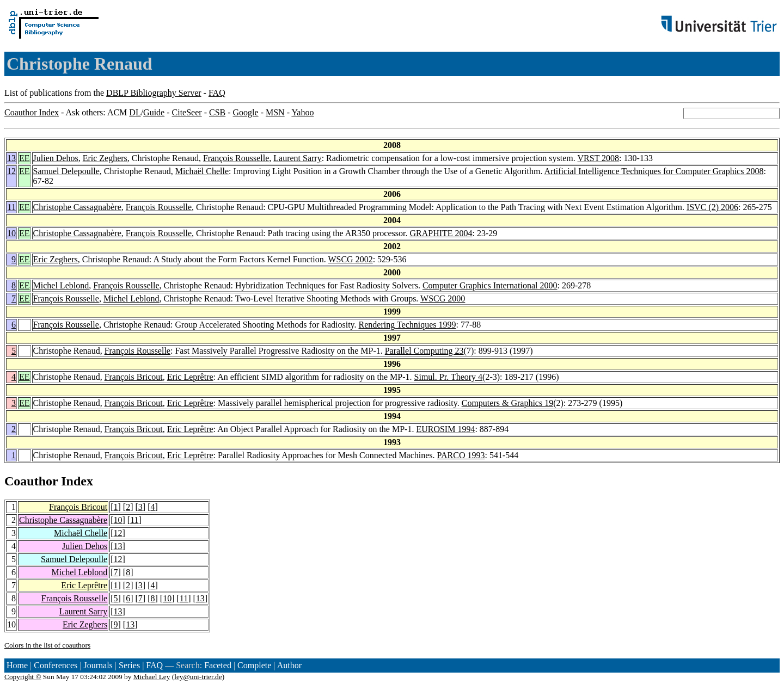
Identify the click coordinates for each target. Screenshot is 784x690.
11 (12, 207)
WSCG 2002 (350, 259)
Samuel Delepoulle (66, 171)
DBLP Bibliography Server (154, 93)
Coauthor (31, 481)
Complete (254, 665)
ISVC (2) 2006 (712, 207)
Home (17, 665)
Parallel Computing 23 (424, 351)
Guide (154, 112)
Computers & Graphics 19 (507, 403)
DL (135, 112)
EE (24, 158)
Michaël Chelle (202, 171)
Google (246, 112)
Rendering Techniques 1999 (408, 325)
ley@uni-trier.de (198, 677)
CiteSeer (187, 112)
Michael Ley (152, 677)
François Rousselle (236, 158)
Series (129, 665)
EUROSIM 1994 (445, 429)
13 (11, 158)
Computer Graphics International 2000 (490, 285)
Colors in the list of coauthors (47, 645)
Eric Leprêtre (190, 377)
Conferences (56, 665)
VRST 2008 (599, 158)
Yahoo (302, 112)
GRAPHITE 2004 (441, 233)
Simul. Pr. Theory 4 (449, 377)
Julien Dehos (56, 158)
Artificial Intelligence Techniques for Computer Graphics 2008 (654, 171)
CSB (217, 112)
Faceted (218, 665)
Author (289, 665)
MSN (275, 112)
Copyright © (23, 677)
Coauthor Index (32, 112)
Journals (98, 665)
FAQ (217, 93)
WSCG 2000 (443, 298)
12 (11, 171)
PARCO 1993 (461, 455)
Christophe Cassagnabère (77, 207)
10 (11, 233)
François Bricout (134, 377)
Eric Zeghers (105, 158)
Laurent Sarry (297, 158)
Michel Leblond (61, 285)
